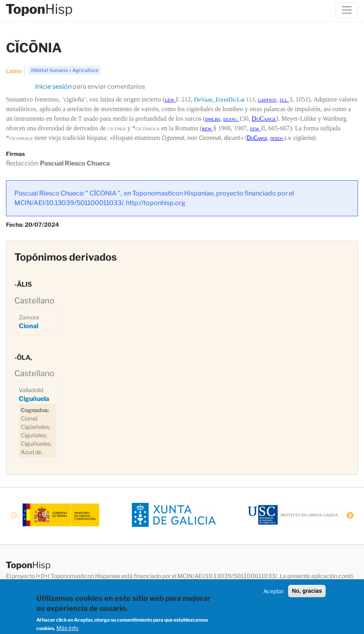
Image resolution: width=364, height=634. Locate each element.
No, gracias (307, 592)
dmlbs (213, 119)
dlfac (231, 119)
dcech (277, 138)
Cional (29, 326)
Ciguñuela (34, 399)
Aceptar (273, 593)
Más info (67, 629)
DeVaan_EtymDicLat (219, 100)
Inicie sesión (53, 87)
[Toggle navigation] (347, 10)
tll (284, 99)
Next (350, 516)
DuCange (264, 119)
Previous (14, 516)
